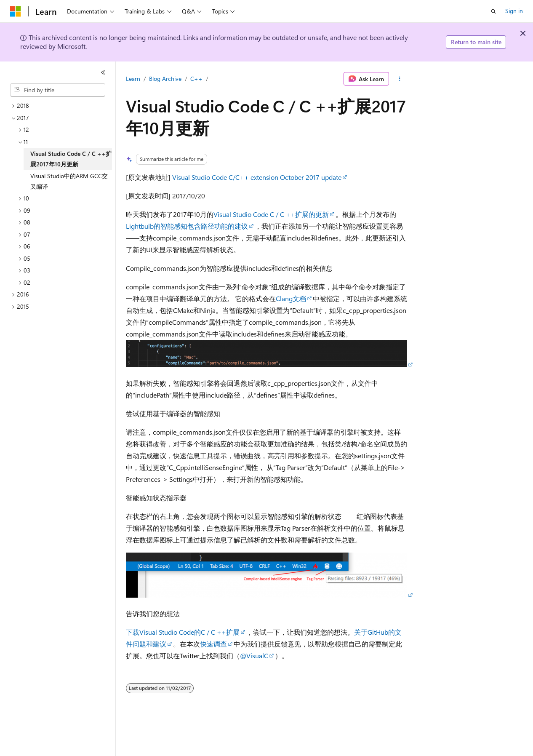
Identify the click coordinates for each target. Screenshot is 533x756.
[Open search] (493, 11)
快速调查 (213, 644)
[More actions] (400, 79)
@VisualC (254, 656)
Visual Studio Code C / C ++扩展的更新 (271, 214)
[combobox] (58, 90)
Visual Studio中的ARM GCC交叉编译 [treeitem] (69, 181)
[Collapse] (103, 72)
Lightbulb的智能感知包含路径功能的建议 (187, 226)
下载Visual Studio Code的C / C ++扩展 (183, 632)
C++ (196, 79)
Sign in (514, 11)
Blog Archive (165, 79)
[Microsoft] (16, 11)
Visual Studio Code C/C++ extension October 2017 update (257, 177)
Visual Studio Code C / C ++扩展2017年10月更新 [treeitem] (71, 159)
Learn (133, 79)
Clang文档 (291, 298)
